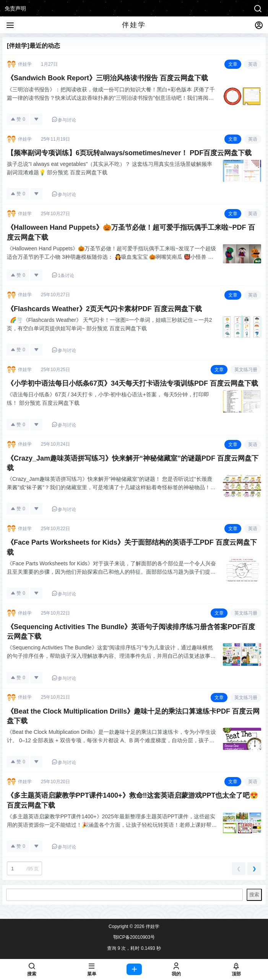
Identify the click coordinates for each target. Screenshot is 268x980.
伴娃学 (152, 926)
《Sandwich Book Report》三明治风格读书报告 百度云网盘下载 (107, 78)
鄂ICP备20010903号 (134, 937)
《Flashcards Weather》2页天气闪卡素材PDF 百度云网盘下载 (104, 309)
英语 (253, 64)
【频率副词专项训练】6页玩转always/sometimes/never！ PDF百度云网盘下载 (129, 153)
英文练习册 (246, 370)
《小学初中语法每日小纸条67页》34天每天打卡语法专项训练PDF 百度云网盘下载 (132, 383)
